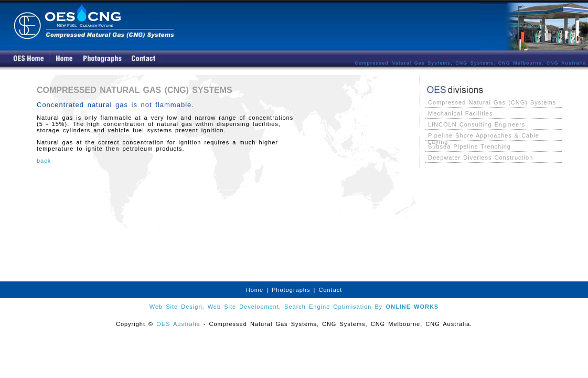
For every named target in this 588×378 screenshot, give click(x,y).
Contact (330, 290)
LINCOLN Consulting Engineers (477, 124)
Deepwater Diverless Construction (480, 157)
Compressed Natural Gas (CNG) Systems (492, 102)
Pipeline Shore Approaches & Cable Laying (484, 136)
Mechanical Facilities (460, 113)
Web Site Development (243, 307)
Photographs (291, 290)
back (44, 161)
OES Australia (178, 324)
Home (255, 290)
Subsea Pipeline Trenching (469, 146)
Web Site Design (176, 307)
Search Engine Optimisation (328, 307)
